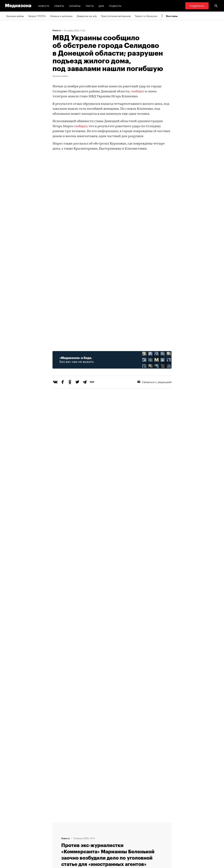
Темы (57, 844)
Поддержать (197, 6)
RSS (101, 824)
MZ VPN (101, 837)
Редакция (59, 824)
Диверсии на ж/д (87, 16)
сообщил (138, 92)
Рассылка (102, 831)
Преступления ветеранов (116, 16)
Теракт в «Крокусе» (146, 16)
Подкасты (115, 6)
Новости (44, 6)
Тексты (90, 6)
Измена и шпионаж (61, 16)
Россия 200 (104, 844)
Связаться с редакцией (154, 382)
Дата (101, 6)
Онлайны (75, 6)
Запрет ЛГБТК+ (37, 16)
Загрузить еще (112, 722)
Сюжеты (59, 6)
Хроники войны (15, 16)
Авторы (58, 837)
